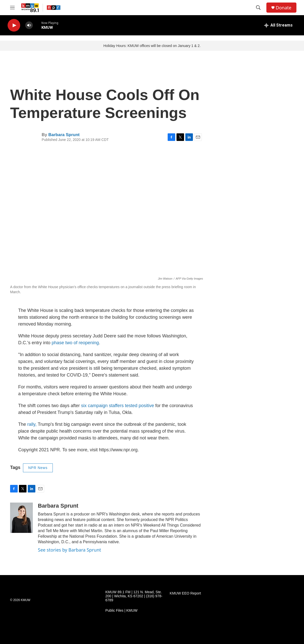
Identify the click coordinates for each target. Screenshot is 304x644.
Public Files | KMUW (121, 611)
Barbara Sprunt (64, 135)
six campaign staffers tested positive (118, 406)
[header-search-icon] (258, 8)
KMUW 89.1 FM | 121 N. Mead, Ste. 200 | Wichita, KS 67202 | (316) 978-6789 (134, 596)
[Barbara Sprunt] (21, 518)
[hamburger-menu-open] (12, 8)
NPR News (38, 468)
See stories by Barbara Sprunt (69, 550)
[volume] (29, 25)
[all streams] (278, 25)
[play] (14, 25)
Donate (284, 8)
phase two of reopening (75, 343)
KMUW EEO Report (185, 593)
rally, (32, 424)
